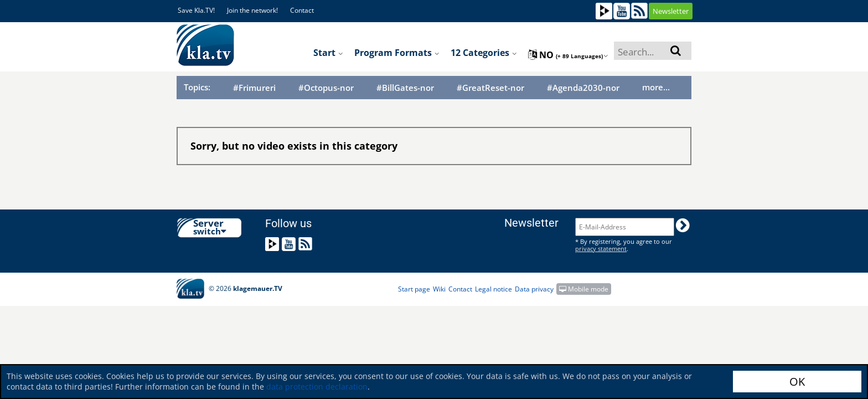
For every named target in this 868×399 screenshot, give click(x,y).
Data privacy (534, 289)
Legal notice (494, 289)
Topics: (197, 87)
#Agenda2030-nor (583, 88)
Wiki (439, 289)
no (568, 55)
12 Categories (484, 53)
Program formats (397, 53)
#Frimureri (254, 88)
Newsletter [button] (671, 11)
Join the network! (252, 10)
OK (797, 382)
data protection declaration (317, 387)
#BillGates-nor (405, 88)
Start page (414, 289)
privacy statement (601, 249)
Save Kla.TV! (196, 10)
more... (656, 87)
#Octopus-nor (326, 88)
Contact (302, 10)
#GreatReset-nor (490, 88)
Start (328, 53)
